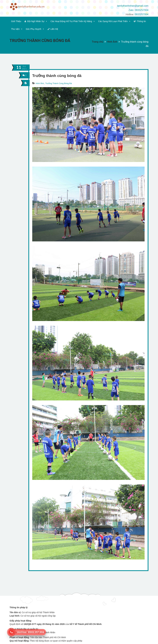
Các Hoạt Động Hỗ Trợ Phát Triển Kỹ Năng (73, 21)
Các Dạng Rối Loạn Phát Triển (114, 21)
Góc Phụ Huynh (35, 29)
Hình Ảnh (112, 42)
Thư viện (17, 29)
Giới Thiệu (16, 21)
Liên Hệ (54, 29)
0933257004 (142, 14)
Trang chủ (98, 42)
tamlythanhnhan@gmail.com (133, 6)
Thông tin (141, 21)
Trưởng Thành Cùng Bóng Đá (58, 83)
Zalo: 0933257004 (138, 10)
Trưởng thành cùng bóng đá (57, 76)
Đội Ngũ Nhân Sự (37, 21)
